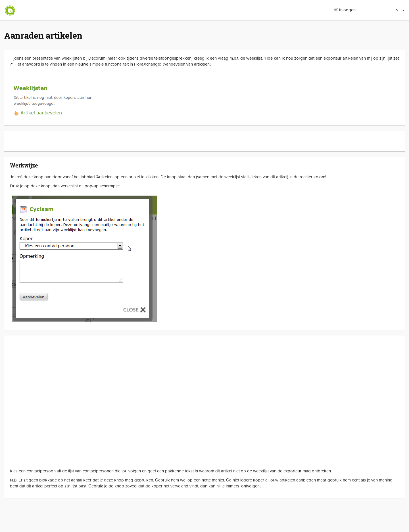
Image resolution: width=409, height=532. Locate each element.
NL (400, 10)
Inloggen (345, 10)
